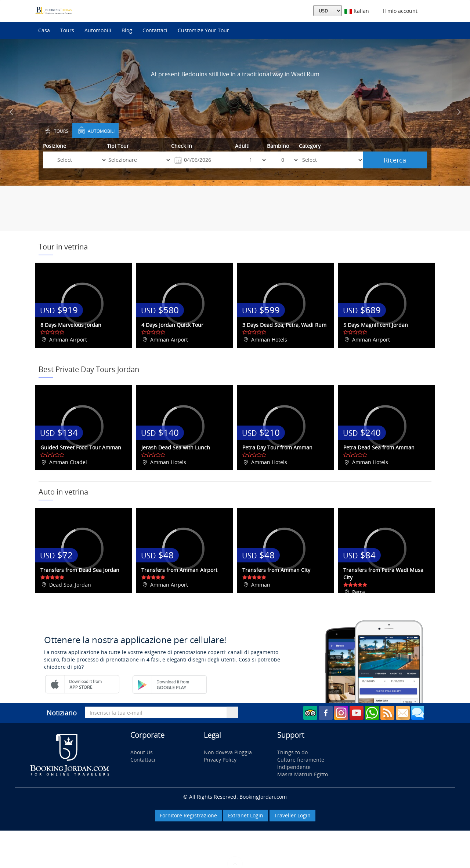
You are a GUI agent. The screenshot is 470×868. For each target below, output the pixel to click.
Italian (357, 11)
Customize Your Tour (203, 30)
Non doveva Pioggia (228, 752)
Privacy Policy (220, 760)
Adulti (242, 146)
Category (310, 146)
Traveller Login (292, 815)
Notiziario (62, 713)
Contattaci (155, 30)
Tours (67, 30)
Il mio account (399, 11)
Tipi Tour (118, 146)
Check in (182, 146)
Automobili (98, 30)
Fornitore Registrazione (188, 815)
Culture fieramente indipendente (301, 763)
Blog (127, 30)
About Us (142, 752)
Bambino (278, 146)
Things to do (292, 752)
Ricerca (395, 160)
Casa (44, 30)
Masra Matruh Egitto (303, 774)
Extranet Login (246, 815)
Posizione (55, 146)
